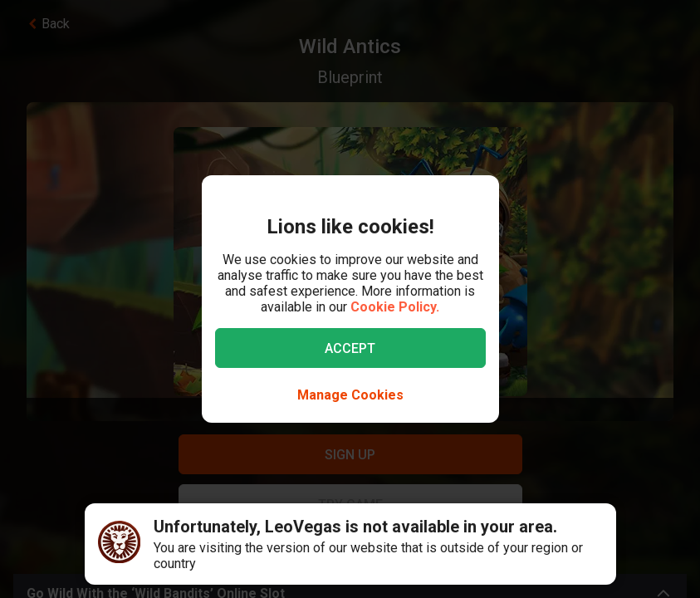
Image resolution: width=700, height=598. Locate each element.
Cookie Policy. (395, 307)
